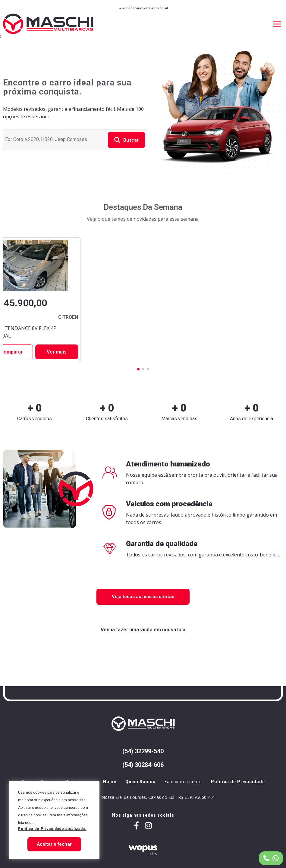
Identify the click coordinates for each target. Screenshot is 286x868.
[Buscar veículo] (55, 139)
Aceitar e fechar (54, 844)
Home (110, 782)
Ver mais (57, 352)
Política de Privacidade (238, 782)
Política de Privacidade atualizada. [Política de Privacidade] (52, 829)
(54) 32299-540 (143, 751)
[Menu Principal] (277, 24)
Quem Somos (140, 782)
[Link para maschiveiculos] (137, 826)
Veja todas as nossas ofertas (143, 597)
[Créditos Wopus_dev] (143, 850)
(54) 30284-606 (143, 765)
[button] (138, 369)
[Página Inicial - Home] (48, 24)
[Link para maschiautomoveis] (148, 826)
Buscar (126, 140)
